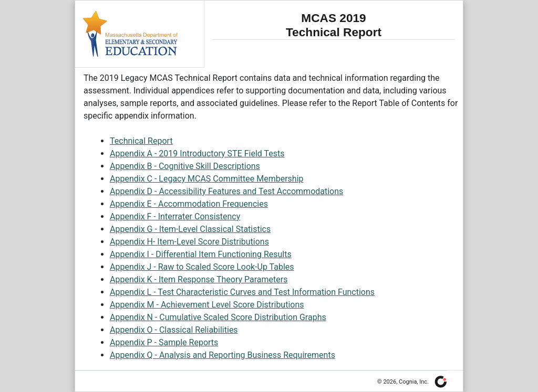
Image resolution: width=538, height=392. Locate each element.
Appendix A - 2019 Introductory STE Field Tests (197, 153)
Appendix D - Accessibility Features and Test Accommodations (226, 191)
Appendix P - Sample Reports (164, 342)
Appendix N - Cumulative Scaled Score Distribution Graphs (218, 317)
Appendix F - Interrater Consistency (175, 216)
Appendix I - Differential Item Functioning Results (201, 254)
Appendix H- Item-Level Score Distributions (189, 242)
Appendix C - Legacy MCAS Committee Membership (207, 179)
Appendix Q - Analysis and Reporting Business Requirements (223, 355)
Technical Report (141, 141)
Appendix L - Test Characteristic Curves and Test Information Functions (242, 292)
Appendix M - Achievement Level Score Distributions (207, 305)
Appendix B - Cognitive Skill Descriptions (185, 166)
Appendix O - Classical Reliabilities (174, 330)
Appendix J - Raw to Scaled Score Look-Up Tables (202, 267)
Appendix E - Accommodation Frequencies (189, 204)
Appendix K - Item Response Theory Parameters (199, 279)
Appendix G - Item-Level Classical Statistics (190, 229)
